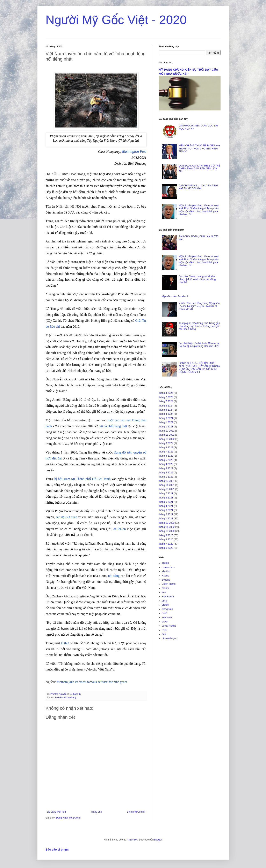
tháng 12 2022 (167, 431)
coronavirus (168, 567)
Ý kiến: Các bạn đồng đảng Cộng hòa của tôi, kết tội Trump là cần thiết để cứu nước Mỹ (199, 306)
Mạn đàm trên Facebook (175, 296)
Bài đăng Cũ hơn (136, 812)
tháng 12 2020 (167, 523)
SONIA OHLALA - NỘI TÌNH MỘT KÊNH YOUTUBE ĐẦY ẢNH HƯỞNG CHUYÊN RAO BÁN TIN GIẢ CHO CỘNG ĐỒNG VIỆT (199, 368)
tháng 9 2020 (166, 535)
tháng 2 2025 (166, 397)
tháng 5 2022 (166, 460)
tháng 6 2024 (166, 406)
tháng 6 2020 (166, 548)
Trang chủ (96, 812)
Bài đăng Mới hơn (56, 812)
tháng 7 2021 (166, 494)
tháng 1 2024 (166, 422)
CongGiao (167, 609)
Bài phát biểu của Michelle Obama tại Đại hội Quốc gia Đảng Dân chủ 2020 (199, 345)
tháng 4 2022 (166, 464)
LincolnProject (170, 638)
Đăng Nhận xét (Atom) (68, 818)
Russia (166, 576)
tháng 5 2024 (166, 410)
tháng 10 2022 (167, 439)
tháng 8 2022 (166, 448)
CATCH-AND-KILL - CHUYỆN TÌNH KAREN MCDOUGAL (198, 187)
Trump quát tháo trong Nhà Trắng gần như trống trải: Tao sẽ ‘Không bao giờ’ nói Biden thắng (199, 326)
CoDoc (166, 588)
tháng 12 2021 (167, 481)
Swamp (166, 580)
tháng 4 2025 (166, 393)
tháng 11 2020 (167, 527)
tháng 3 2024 (166, 418)
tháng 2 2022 (166, 473)
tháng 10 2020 (167, 531)
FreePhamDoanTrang (66, 697)
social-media (169, 626)
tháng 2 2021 (166, 514)
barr (164, 634)
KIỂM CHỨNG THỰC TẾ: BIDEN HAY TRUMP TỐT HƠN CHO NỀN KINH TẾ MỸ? (199, 149)
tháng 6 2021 (166, 498)
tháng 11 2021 (167, 485)
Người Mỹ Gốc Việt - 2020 (116, 20)
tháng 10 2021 (167, 489)
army (165, 601)
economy (167, 617)
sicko (165, 622)
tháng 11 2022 (167, 435)
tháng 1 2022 (166, 477)
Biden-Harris (169, 584)
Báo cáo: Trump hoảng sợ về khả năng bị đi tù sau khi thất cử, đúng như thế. (197, 279)
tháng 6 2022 (166, 456)
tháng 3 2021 (166, 510)
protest (166, 605)
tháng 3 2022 (166, 468)
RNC (165, 630)
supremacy (168, 596)
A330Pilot (132, 840)
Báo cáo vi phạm (57, 850)
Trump (165, 563)
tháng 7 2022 (166, 452)
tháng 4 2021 (166, 506)
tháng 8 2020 (166, 540)
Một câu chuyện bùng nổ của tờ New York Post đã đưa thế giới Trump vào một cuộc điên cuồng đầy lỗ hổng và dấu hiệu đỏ (199, 210)
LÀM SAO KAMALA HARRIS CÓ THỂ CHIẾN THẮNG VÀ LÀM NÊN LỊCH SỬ (199, 169)
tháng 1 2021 (166, 519)
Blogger (157, 840)
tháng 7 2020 (166, 544)
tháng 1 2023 (166, 427)
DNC (165, 613)
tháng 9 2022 (166, 443)
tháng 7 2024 (166, 401)
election (166, 571)
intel (164, 592)
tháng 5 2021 (166, 502)
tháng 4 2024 (166, 414)
